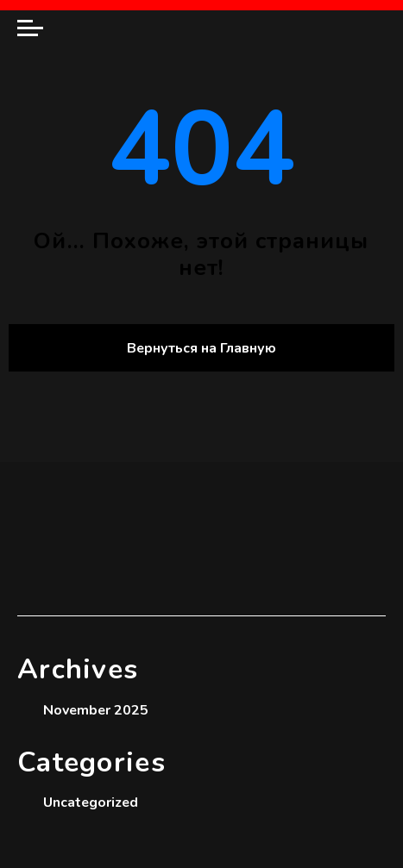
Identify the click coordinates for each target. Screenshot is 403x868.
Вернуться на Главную (201, 348)
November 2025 (96, 710)
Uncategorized (91, 802)
